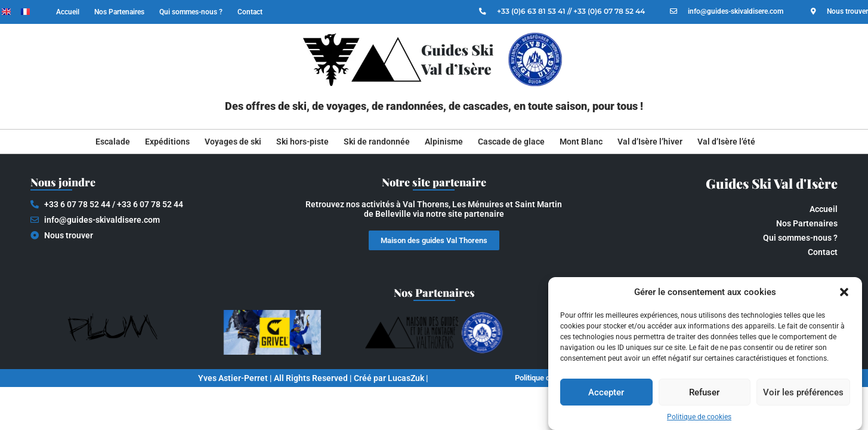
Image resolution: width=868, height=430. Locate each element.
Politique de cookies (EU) (547, 378)
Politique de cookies (699, 417)
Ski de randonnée (377, 142)
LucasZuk (406, 378)
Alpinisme (444, 142)
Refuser (704, 392)
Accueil (68, 12)
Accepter (606, 392)
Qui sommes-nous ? (191, 12)
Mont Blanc (581, 142)
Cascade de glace (511, 142)
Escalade (113, 142)
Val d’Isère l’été (726, 142)
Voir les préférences (803, 392)
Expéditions (167, 142)
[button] (844, 292)
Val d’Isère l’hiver (650, 142)
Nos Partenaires (119, 12)
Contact (250, 12)
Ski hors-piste (302, 142)
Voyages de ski (233, 142)
